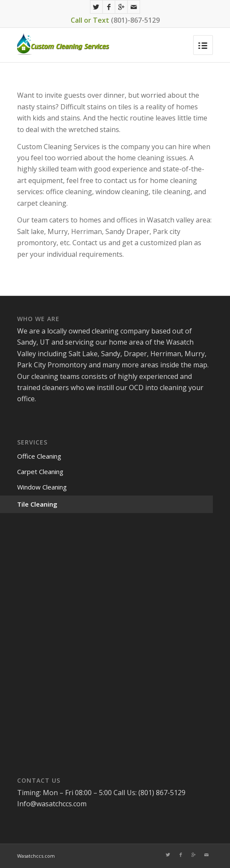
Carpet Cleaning (40, 472)
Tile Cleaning (37, 504)
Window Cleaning (42, 487)
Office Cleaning (39, 456)
